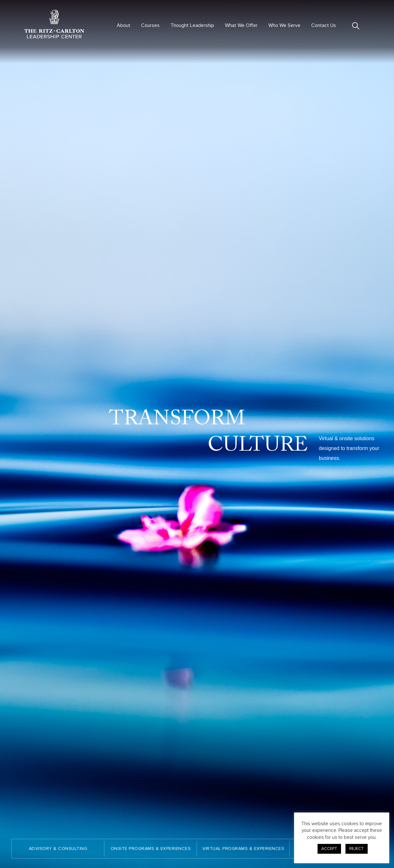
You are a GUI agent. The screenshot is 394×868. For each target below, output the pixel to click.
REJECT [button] (357, 849)
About (124, 25)
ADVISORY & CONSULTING (58, 848)
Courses (150, 25)
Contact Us (324, 25)
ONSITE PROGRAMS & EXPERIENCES (151, 848)
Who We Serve (284, 25)
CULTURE (259, 445)
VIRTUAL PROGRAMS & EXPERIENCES (243, 848)
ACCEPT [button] (329, 849)
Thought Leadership (192, 25)
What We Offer (241, 25)
